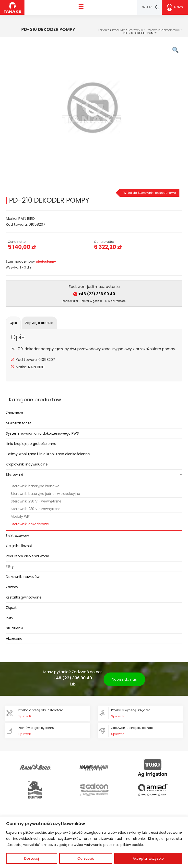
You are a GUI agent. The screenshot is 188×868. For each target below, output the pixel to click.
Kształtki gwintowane (24, 597)
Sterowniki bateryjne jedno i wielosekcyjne (45, 494)
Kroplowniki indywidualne (27, 464)
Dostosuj (32, 858)
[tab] (13, 323)
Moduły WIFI (21, 516)
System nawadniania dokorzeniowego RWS (42, 433)
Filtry (10, 566)
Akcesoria (14, 638)
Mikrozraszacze (19, 423)
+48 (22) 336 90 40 (94, 294)
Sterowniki (14, 475)
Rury (10, 618)
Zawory (12, 587)
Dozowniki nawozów (23, 577)
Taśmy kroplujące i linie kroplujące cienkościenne (48, 454)
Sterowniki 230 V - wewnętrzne (36, 501)
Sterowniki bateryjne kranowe (35, 486)
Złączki (12, 608)
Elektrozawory (18, 536)
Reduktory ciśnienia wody (27, 556)
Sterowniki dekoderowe (30, 524)
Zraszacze (14, 413)
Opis (13, 323)
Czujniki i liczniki (19, 546)
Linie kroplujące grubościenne (31, 444)
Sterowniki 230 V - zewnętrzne (36, 509)
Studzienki (14, 628)
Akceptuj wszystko (148, 858)
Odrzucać (86, 858)
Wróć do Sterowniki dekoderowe (150, 193)
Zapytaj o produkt (39, 323)
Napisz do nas (124, 679)
